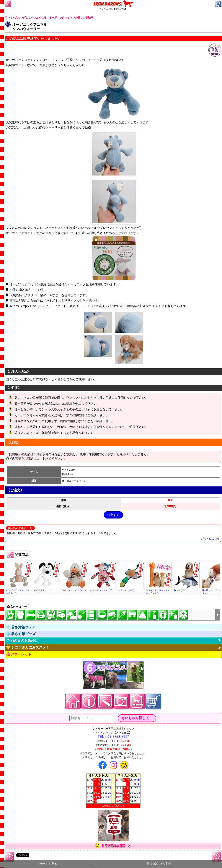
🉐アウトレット (19, 654)
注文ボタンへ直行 (159, 864)
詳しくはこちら (211, 538)
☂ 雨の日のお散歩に (22, 641)
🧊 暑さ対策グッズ (21, 634)
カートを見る (48, 864)
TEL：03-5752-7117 (113, 737)
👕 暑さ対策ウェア (21, 627)
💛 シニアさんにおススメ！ (28, 647)
